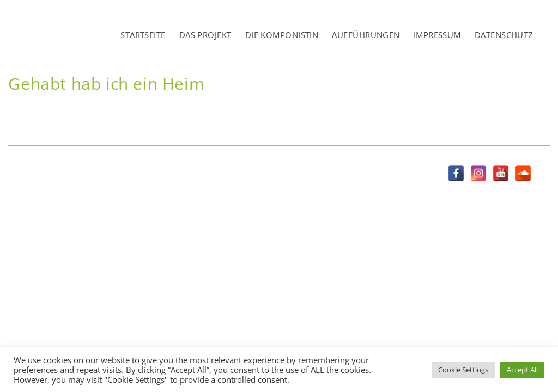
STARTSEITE (143, 35)
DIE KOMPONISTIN (282, 35)
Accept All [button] (522, 370)
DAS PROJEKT (205, 35)
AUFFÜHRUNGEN (366, 35)
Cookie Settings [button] (463, 370)
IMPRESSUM (437, 35)
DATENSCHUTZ (504, 35)
